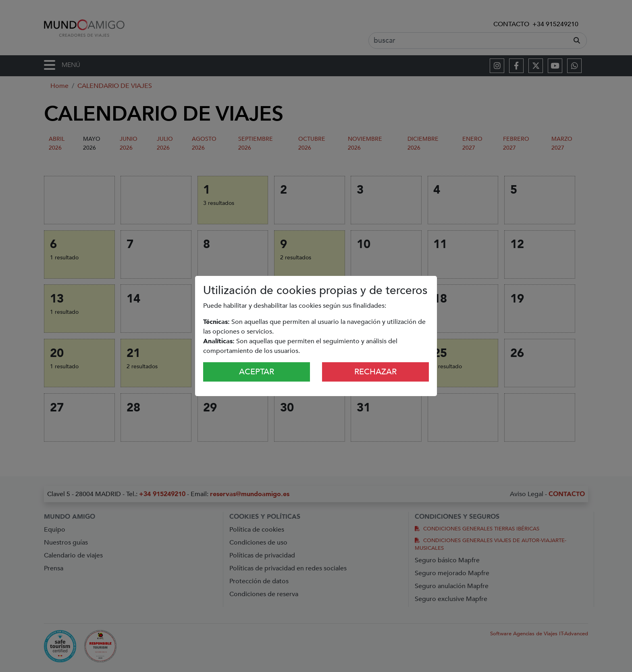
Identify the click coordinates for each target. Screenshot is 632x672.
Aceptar (257, 372)
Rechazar (375, 372)
